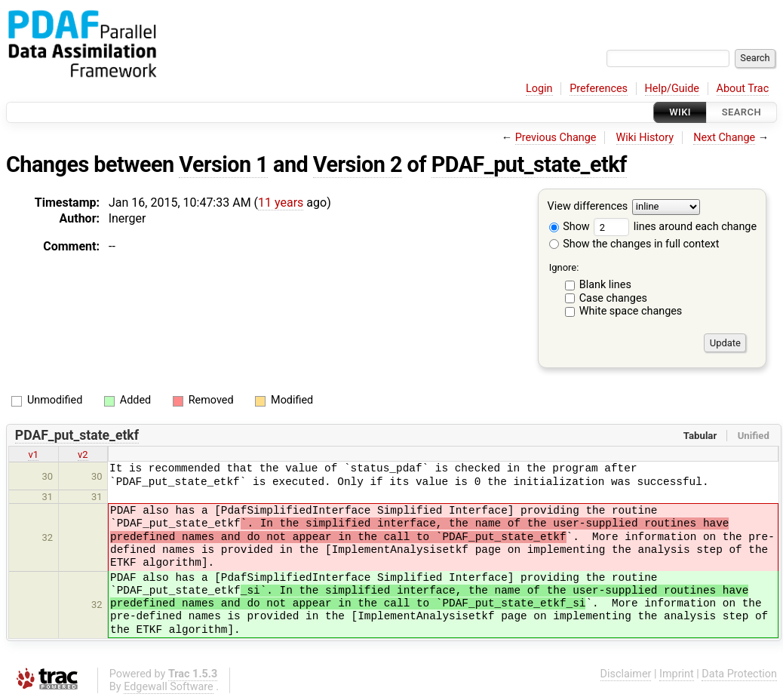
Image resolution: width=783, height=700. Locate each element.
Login (539, 89)
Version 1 (223, 164)
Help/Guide (672, 89)
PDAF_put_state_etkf (529, 164)
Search (742, 112)
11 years (281, 203)
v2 (83, 454)
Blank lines (605, 285)
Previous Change (556, 138)
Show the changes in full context (634, 244)
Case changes (613, 298)
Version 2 (358, 164)
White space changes (631, 311)
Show (570, 227)
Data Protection (739, 674)
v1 (33, 454)
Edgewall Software (169, 687)
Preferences (599, 89)
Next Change (724, 138)
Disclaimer (626, 674)
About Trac (743, 89)
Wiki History (645, 138)
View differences (588, 207)
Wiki (680, 112)
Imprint (677, 674)
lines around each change (675, 227)
